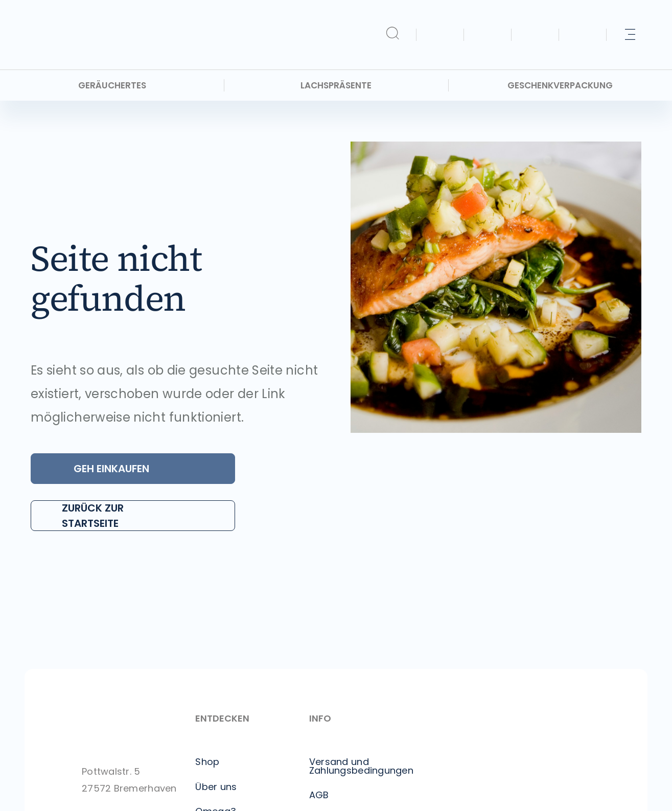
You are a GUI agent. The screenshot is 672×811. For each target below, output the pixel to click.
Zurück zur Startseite (93, 516)
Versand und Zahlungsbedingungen (361, 766)
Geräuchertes (112, 86)
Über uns (216, 787)
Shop (207, 762)
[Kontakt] (535, 35)
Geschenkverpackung (560, 86)
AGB (319, 795)
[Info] (583, 35)
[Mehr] (630, 35)
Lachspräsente (336, 86)
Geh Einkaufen (111, 469)
